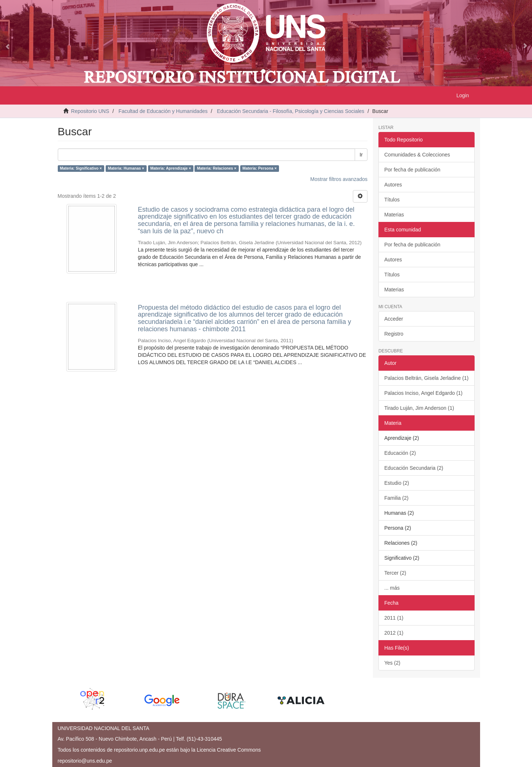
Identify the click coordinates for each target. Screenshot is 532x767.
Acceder (394, 319)
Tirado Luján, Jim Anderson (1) (419, 408)
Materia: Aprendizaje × (171, 169)
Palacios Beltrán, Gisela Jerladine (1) (426, 378)
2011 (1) (394, 618)
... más (392, 588)
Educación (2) (400, 453)
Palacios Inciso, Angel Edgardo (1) (423, 393)
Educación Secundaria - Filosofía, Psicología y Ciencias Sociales (290, 111)
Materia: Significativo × (81, 169)
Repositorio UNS (90, 111)
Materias (394, 215)
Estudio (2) (397, 483)
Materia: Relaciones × (217, 169)
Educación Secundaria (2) (414, 468)
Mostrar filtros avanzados (339, 179)
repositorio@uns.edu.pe (85, 761)
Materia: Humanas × (126, 169)
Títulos (392, 200)
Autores (393, 185)
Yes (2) (392, 663)
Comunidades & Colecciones (417, 155)
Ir (361, 155)
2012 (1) (394, 633)
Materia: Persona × (260, 169)
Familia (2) (396, 498)
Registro (394, 334)
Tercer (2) (395, 573)
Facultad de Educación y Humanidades (163, 111)
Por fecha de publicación (412, 170)
